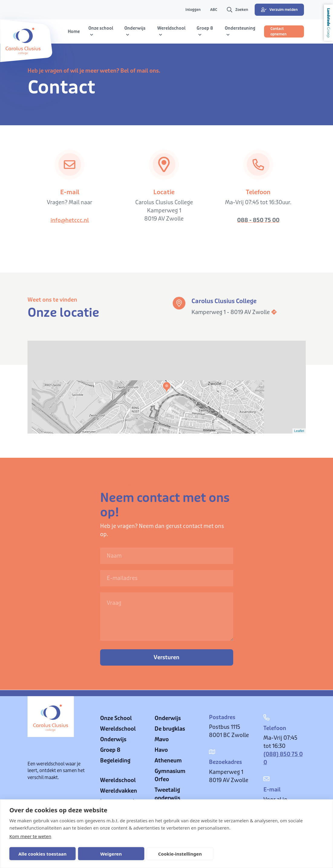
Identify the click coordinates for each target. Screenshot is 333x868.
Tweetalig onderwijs (167, 794)
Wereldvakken (119, 791)
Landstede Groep (328, 23)
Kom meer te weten (30, 836)
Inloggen (193, 10)
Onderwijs (113, 739)
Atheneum (168, 761)
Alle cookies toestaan (40, 854)
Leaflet (299, 431)
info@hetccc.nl (70, 220)
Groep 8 (110, 750)
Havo (161, 750)
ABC (214, 10)
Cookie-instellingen (168, 854)
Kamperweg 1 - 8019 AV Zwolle (234, 312)
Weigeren (104, 854)
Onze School (116, 718)
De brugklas (170, 729)
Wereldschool (118, 729)
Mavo (162, 739)
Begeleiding (115, 761)
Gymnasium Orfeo (170, 775)
